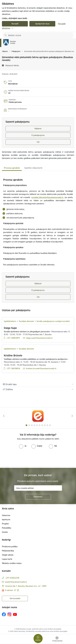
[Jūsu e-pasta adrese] (38, 488)
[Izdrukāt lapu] (38, 384)
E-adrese (9, 590)
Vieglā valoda (8, 555)
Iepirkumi (6, 519)
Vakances (6, 515)
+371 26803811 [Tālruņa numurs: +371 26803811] (13, 338)
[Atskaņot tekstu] (12, 65)
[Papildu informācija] (18, 590)
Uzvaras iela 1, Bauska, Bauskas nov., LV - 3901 (26, 586)
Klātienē (38, 129)
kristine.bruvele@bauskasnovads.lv (41, 368)
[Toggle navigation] (38, 639)
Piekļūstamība (8, 551)
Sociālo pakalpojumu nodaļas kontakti (53, 321)
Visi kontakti (15, 598)
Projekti (5, 524)
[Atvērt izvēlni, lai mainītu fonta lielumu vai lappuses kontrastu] (57, 639)
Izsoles (5, 532)
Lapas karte (7, 559)
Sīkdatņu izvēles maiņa (12, 563)
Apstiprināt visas (42, 24)
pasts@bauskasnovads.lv (16, 582)
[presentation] (22, 458)
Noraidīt (15, 24)
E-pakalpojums (38, 135)
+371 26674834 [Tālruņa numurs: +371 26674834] (13, 368)
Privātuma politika (10, 546)
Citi (38, 142)
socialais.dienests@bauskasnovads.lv (47, 197)
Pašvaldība (7, 528)
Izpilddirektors (10, 321)
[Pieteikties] (38, 497)
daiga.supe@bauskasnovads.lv (39, 338)
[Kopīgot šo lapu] (38, 389)
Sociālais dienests (26, 321)
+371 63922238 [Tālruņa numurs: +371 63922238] (12, 578)
